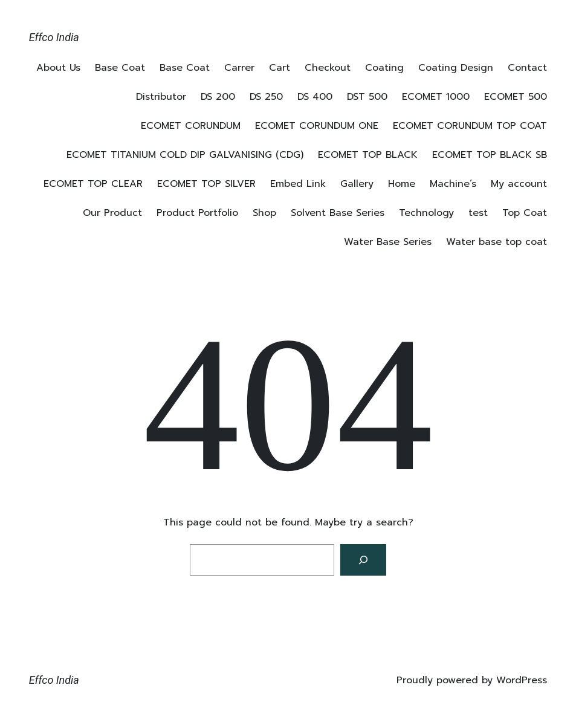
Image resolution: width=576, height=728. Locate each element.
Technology (426, 213)
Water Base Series (388, 242)
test (478, 213)
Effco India (54, 37)
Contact (527, 68)
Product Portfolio (197, 213)
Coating (384, 68)
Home (402, 184)
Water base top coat (497, 242)
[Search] (363, 560)
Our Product (112, 213)
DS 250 (266, 97)
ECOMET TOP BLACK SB (490, 155)
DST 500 (367, 97)
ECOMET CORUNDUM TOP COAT (470, 126)
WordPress (522, 680)
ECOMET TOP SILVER (206, 184)
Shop (264, 213)
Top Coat (525, 213)
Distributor (161, 97)
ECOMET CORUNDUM (191, 126)
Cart (280, 68)
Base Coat (120, 68)
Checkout (328, 68)
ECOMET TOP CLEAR (93, 184)
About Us (58, 68)
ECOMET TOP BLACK (368, 155)
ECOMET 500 (516, 97)
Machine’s (453, 184)
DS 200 (218, 97)
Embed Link (298, 184)
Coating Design (456, 68)
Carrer (239, 68)
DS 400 (315, 97)
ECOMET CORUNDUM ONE (317, 126)
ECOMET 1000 (436, 97)
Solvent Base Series (338, 213)
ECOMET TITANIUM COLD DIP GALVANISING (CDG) (185, 155)
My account (519, 184)
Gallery (357, 184)
